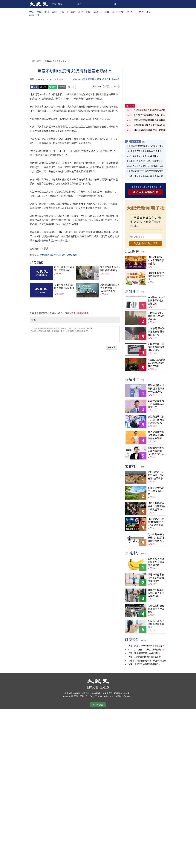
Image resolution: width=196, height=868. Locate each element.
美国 (39, 12)
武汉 (99, 79)
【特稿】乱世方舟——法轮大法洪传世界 (144, 650)
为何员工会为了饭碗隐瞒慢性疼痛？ (156, 624)
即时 (73, 12)
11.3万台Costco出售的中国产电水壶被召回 (156, 301)
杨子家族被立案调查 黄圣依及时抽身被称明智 (156, 435)
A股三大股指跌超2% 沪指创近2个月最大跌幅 (157, 363)
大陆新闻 (47, 61)
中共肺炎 (116, 79)
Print (71, 87)
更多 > (145, 142)
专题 (88, 12)
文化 (129, 12)
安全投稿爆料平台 (80, 313)
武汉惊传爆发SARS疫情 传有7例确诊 (110, 269)
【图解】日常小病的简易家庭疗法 (156, 276)
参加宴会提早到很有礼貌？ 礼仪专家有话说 (156, 593)
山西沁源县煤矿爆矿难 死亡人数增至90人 (156, 316)
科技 (107, 12)
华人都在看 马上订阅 (146, 243)
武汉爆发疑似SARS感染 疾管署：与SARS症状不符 (110, 288)
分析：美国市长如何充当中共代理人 (142, 156)
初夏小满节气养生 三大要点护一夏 (156, 491)
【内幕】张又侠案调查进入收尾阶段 (142, 653)
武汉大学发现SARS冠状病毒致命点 (64, 269)
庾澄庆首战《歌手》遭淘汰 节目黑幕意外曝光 (156, 420)
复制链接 (62, 87)
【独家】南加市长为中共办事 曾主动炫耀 (145, 176)
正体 (54, 4)
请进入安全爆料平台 (146, 192)
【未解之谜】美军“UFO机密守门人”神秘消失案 (156, 522)
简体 (60, 4)
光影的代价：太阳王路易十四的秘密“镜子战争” (156, 475)
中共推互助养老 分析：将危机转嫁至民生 (145, 161)
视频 (96, 12)
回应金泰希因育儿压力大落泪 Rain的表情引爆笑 (156, 451)
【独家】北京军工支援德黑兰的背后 (142, 664)
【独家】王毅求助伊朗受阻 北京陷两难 (143, 657)
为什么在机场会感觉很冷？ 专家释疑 (156, 609)
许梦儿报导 (72, 255)
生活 (141, 12)
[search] (97, 4)
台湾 (62, 12)
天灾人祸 (57, 61)
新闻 (39, 61)
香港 (47, 12)
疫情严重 (106, 79)
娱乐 (122, 12)
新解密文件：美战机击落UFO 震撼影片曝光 (156, 347)
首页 (33, 61)
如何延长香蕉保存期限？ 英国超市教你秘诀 (156, 562)
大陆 (32, 12)
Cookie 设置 (98, 705)
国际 (54, 12)
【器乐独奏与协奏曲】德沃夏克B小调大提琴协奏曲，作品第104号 (157, 507)
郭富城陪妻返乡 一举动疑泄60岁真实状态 (156, 404)
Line (53, 87)
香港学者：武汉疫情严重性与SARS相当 (64, 288)
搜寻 (115, 4)
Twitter (44, 87)
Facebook (34, 87)
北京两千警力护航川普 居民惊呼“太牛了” (144, 151)
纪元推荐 (135, 141)
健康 (148, 12)
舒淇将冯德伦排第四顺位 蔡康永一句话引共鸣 (156, 389)
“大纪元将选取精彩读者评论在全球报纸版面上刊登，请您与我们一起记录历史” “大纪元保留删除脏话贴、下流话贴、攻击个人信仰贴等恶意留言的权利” (75, 334)
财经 (114, 12)
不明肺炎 (92, 79)
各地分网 (35, 16)
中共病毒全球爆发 (48, 255)
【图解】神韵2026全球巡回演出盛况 (156, 260)
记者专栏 (61, 255)
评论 (81, 12)
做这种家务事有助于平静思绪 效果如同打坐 (156, 578)
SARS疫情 (82, 79)
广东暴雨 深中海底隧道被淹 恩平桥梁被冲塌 (156, 332)
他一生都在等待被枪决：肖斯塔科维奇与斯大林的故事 (156, 538)
